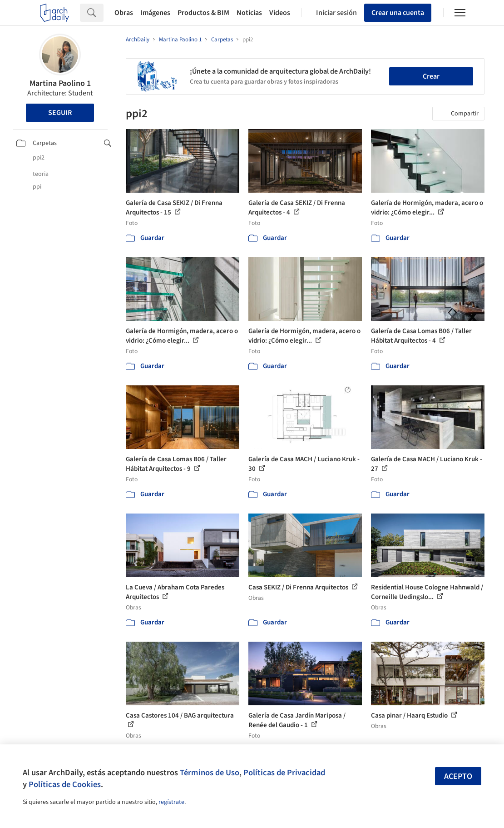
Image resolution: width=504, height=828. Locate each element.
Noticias (249, 13)
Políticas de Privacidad (284, 773)
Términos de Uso (210, 773)
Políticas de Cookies (65, 784)
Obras (124, 13)
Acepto (458, 776)
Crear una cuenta (398, 13)
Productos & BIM (203, 13)
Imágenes (155, 13)
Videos (280, 13)
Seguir (60, 113)
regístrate (171, 802)
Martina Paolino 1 (60, 83)
